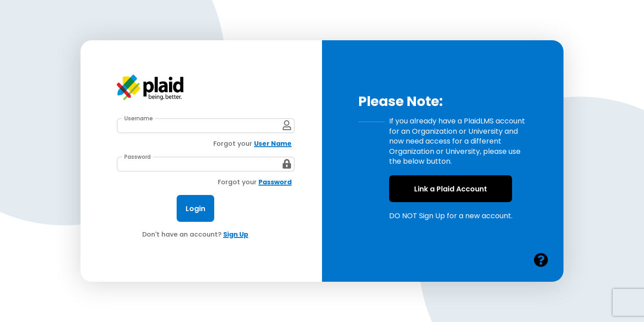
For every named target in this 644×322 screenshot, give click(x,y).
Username (139, 119)
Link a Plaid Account (451, 189)
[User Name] (206, 126)
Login (195, 209)
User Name (273, 144)
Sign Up (236, 235)
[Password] (206, 164)
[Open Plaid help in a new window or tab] (541, 261)
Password (138, 157)
